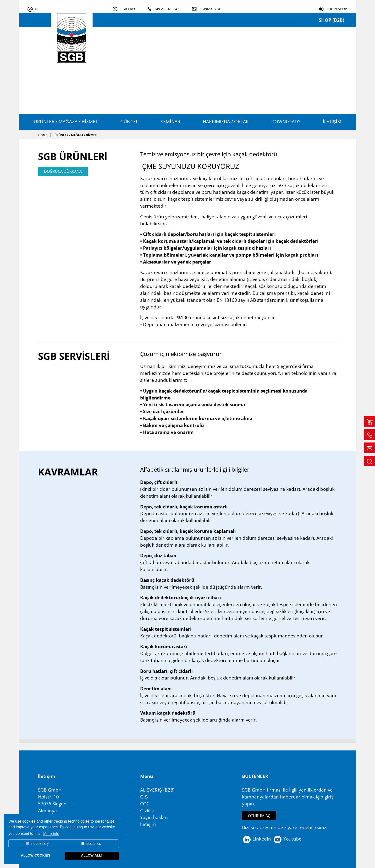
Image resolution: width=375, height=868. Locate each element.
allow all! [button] (92, 855)
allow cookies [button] (36, 855)
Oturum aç (259, 816)
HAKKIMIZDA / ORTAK (226, 121)
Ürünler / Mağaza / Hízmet (66, 121)
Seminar (170, 121)
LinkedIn (257, 839)
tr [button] (36, 9)
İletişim (332, 121)
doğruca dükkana (63, 171)
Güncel (129, 121)
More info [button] (51, 834)
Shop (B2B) (331, 20)
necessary (37, 844)
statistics (91, 844)
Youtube (287, 839)
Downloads (286, 121)
